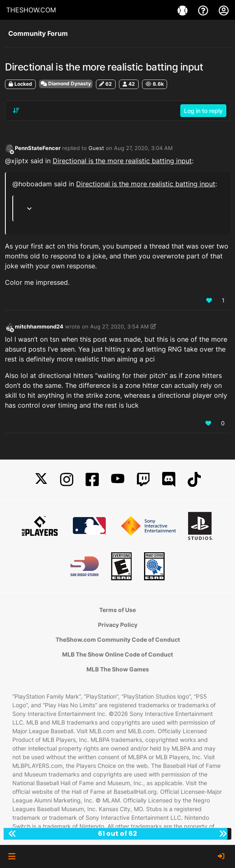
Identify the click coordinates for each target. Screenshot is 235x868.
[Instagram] (67, 480)
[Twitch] (143, 480)
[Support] (204, 10)
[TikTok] (194, 480)
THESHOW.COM (31, 10)
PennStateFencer (38, 148)
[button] (12, 856)
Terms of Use (117, 610)
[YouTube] (118, 480)
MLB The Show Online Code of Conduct (117, 654)
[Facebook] (92, 480)
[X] (41, 480)
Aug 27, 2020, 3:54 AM (120, 326)
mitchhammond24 (39, 326)
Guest (96, 148)
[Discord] (169, 480)
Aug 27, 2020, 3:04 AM (143, 148)
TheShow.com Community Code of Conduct (118, 639)
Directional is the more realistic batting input (122, 161)
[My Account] (224, 10)
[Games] (184, 10)
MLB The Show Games (118, 669)
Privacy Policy (118, 625)
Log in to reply (203, 111)
